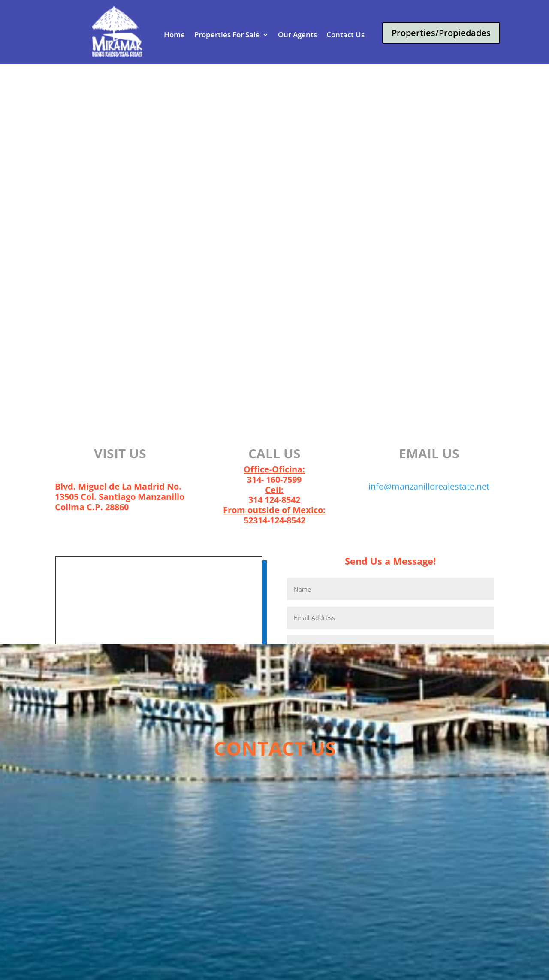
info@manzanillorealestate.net (429, 486)
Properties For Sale (227, 35)
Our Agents (297, 35)
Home (174, 35)
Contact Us (345, 35)
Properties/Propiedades (441, 33)
